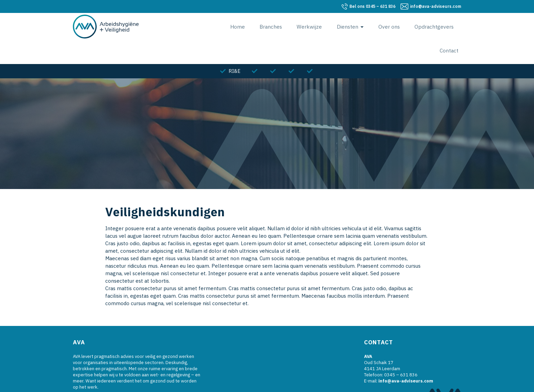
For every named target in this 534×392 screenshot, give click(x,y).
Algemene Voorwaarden (309, 385)
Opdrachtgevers (410, 27)
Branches (255, 27)
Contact (452, 27)
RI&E (234, 47)
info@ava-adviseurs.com (436, 6)
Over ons (367, 27)
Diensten (328, 27)
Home (224, 27)
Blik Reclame (263, 385)
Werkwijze (292, 27)
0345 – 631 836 (372, 6)
